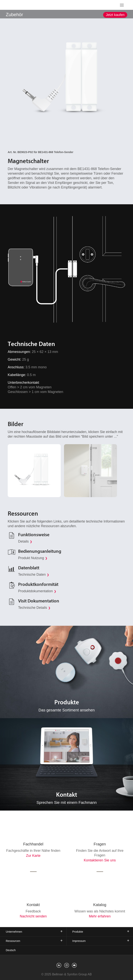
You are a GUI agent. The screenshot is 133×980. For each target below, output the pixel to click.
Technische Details (33, 608)
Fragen (100, 844)
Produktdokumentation (35, 591)
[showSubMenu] (67, 14)
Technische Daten (32, 575)
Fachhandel (33, 844)
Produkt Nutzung (31, 558)
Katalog (100, 905)
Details (23, 541)
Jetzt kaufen (115, 15)
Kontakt (33, 905)
